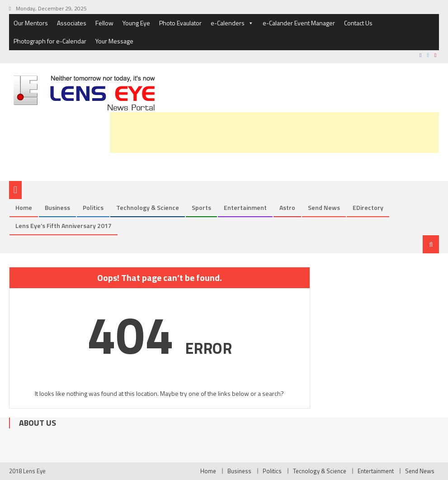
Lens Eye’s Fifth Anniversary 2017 (64, 226)
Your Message (114, 41)
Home (24, 207)
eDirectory (368, 207)
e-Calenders (232, 23)
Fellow (104, 23)
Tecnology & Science (320, 471)
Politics (93, 207)
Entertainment (245, 207)
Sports (201, 207)
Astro (287, 207)
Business (57, 207)
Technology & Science (148, 207)
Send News (324, 207)
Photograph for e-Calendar (50, 41)
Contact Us (358, 23)
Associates (72, 23)
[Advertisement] (274, 133)
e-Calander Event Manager (299, 23)
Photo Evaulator (180, 23)
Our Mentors (31, 23)
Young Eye (136, 23)
